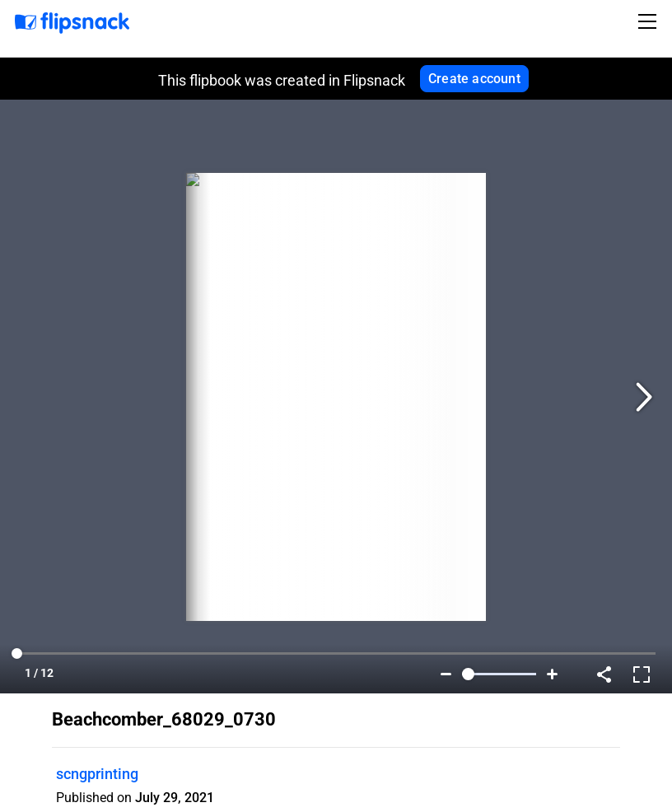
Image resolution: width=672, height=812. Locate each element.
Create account (474, 79)
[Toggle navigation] (650, 21)
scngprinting (97, 774)
